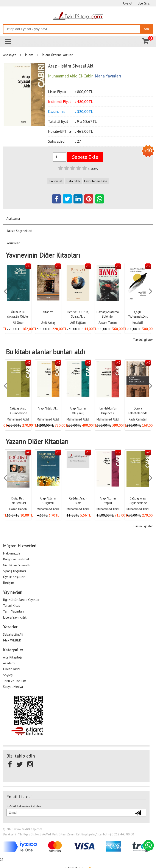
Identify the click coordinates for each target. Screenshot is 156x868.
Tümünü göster (143, 340)
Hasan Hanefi (18, 509)
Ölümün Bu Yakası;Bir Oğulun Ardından (18, 317)
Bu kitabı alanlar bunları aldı (45, 352)
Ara (146, 29)
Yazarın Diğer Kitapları (37, 442)
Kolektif (138, 323)
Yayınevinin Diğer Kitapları (43, 255)
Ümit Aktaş (48, 323)
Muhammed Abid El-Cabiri (23, 419)
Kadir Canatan (138, 419)
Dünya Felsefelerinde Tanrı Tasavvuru (138, 413)
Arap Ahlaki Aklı (48, 408)
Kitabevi (48, 312)
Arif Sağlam (78, 323)
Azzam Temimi (108, 323)
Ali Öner (18, 323)
